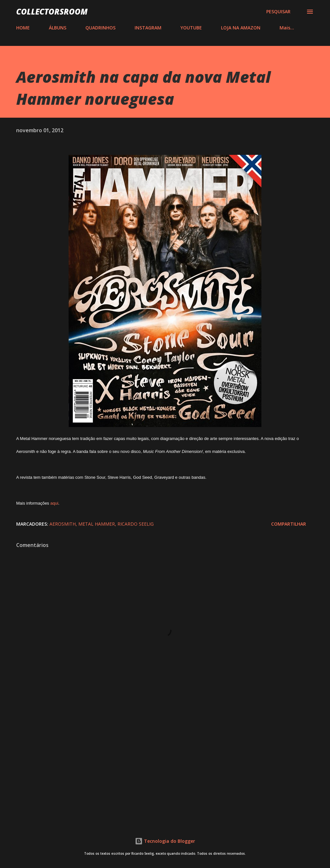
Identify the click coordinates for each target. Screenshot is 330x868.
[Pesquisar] (278, 12)
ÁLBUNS (58, 28)
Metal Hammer (97, 524)
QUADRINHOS (100, 28)
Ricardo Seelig (136, 524)
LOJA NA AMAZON (241, 28)
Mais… (287, 28)
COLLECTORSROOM (52, 11)
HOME (23, 28)
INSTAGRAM (148, 28)
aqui (54, 503)
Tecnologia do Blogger (165, 841)
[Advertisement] (165, 764)
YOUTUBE (191, 28)
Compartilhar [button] (289, 524)
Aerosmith (63, 524)
